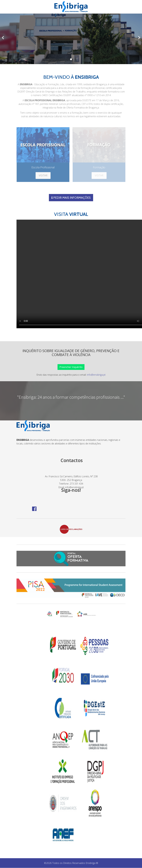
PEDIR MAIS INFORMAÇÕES (71, 198)
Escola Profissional (43, 167)
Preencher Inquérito (71, 367)
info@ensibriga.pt (96, 375)
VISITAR (43, 175)
